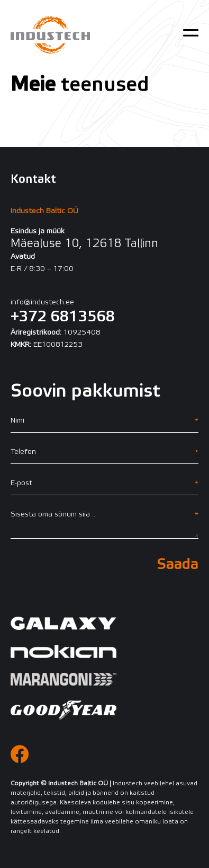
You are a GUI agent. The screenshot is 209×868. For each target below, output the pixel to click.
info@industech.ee (42, 303)
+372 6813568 (63, 317)
